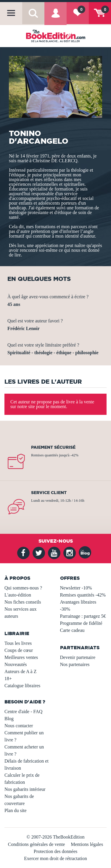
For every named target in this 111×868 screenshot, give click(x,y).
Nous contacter (19, 726)
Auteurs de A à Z (20, 671)
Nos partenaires (75, 664)
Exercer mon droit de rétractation (55, 858)
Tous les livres (18, 643)
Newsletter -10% (76, 588)
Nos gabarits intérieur (25, 789)
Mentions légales (87, 844)
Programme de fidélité (81, 623)
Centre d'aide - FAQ (23, 712)
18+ (8, 679)
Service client (49, 493)
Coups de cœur (19, 650)
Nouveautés (16, 664)
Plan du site (16, 810)
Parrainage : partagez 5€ (83, 616)
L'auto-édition (18, 595)
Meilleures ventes (21, 657)
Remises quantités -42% (83, 595)
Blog (9, 719)
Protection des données (56, 851)
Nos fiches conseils (23, 602)
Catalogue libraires (22, 686)
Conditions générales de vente (36, 844)
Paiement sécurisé (53, 447)
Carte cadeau (72, 630)
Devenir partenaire (78, 657)
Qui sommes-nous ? (23, 588)
